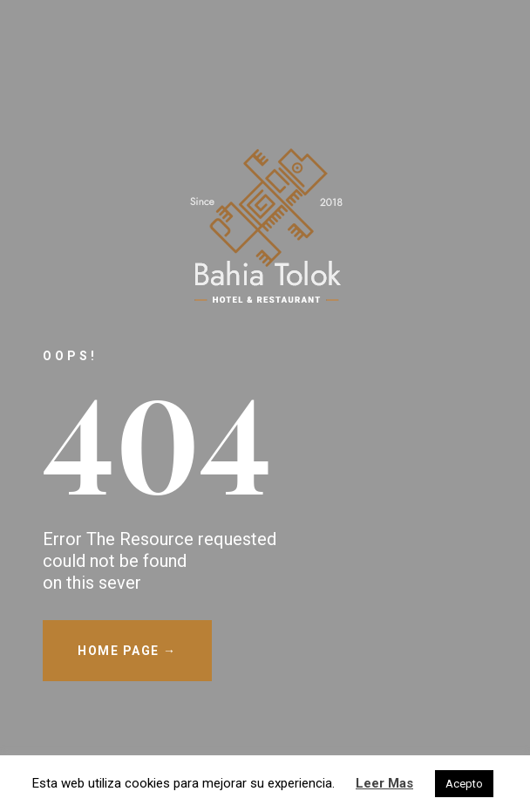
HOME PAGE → (127, 651)
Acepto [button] (464, 784)
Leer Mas (384, 783)
